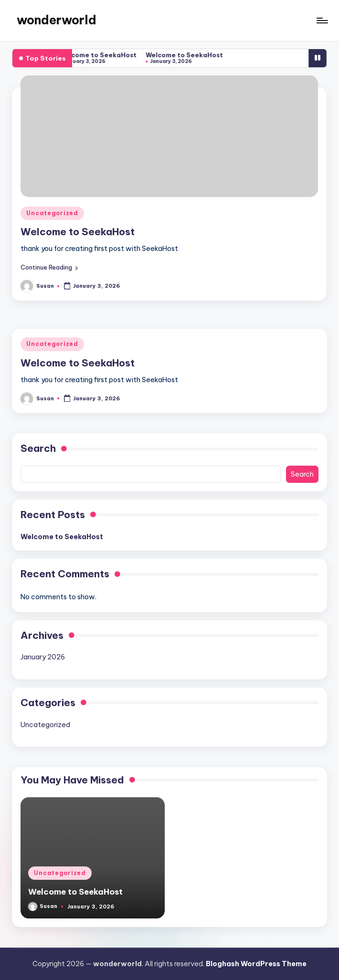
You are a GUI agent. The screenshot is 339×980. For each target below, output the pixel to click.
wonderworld (57, 20)
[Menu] (322, 21)
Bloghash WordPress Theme (256, 964)
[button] (49, 267)
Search (38, 448)
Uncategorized (52, 213)
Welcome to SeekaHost (101, 55)
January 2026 (43, 657)
